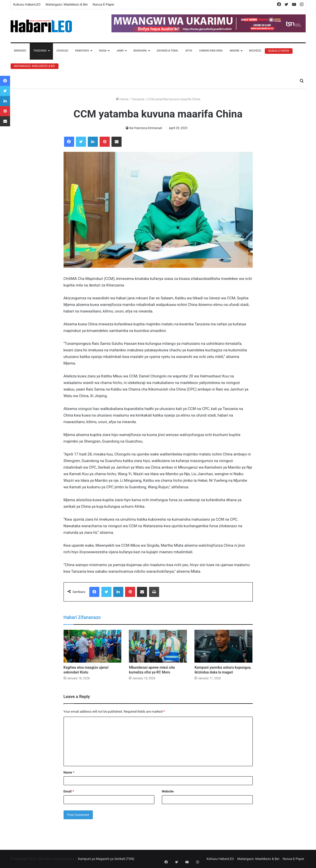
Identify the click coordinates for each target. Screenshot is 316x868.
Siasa (103, 51)
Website (168, 791)
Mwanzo (20, 51)
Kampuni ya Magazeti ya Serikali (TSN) (106, 859)
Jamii (120, 51)
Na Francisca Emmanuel (146, 128)
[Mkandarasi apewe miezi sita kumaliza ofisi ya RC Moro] (158, 646)
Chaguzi (62, 51)
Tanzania (40, 51)
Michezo (255, 51)
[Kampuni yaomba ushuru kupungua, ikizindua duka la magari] (223, 646)
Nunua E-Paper (103, 4)
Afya (189, 51)
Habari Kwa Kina (211, 51)
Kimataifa (82, 51)
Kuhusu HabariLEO (27, 4)
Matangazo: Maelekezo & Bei (67, 4)
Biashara (140, 51)
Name (69, 772)
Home (122, 99)
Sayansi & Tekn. (167, 51)
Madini (235, 51)
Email (69, 791)
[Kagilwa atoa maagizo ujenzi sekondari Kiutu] (93, 646)
